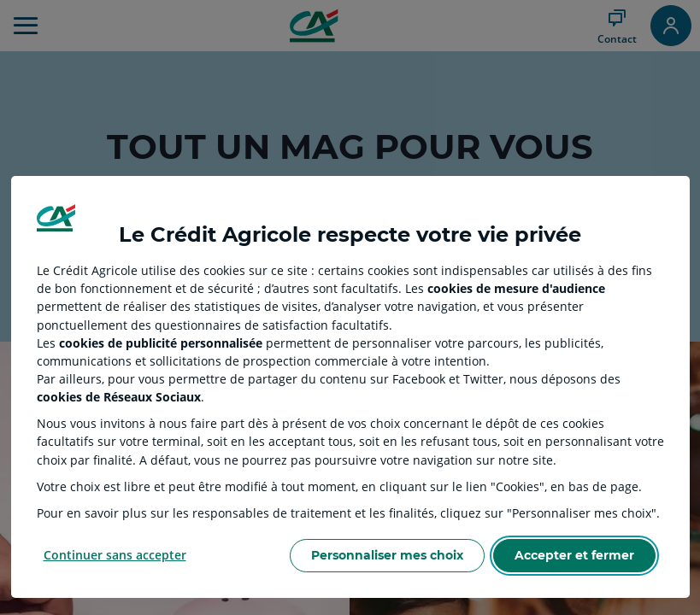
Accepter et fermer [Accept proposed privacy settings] (574, 555)
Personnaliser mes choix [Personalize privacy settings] (387, 555)
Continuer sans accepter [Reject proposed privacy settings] (115, 555)
